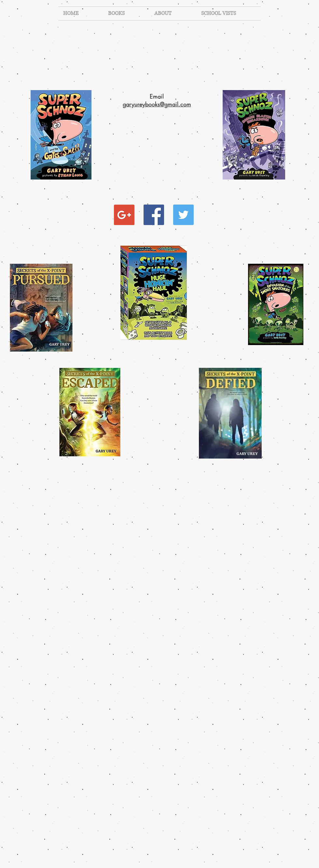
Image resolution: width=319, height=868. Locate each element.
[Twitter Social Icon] (183, 215)
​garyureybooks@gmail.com (157, 104)
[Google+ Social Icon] (124, 215)
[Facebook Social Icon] (154, 215)
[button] (126, 13)
